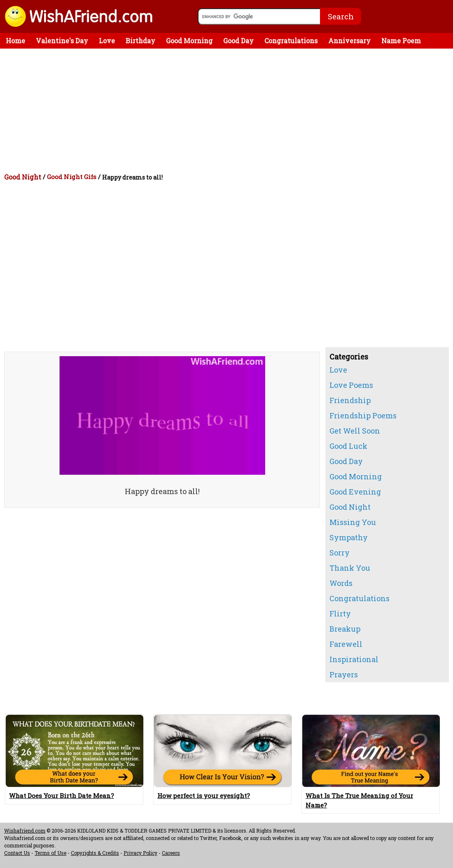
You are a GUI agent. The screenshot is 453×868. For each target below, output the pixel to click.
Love (107, 41)
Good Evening (355, 492)
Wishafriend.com (25, 831)
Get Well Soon (355, 431)
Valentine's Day (62, 41)
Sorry (340, 553)
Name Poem (401, 41)
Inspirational (354, 659)
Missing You (353, 522)
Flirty (340, 614)
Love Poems (351, 385)
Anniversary (349, 41)
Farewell (346, 644)
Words (341, 583)
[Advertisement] (229, 110)
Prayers (344, 674)
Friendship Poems (363, 415)
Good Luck (348, 446)
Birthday (140, 41)
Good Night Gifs (72, 177)
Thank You (350, 568)
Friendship (350, 400)
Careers (171, 853)
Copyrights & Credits (95, 853)
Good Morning (189, 41)
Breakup (345, 629)
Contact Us (17, 853)
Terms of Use (50, 853)
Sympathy (349, 537)
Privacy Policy (140, 853)
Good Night (23, 177)
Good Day (238, 41)
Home (15, 41)
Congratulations (291, 41)
